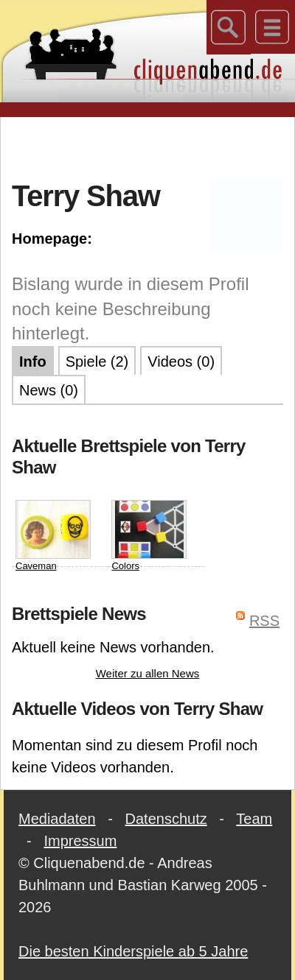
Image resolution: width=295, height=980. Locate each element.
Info (33, 362)
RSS (264, 621)
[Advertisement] (148, 147)
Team (254, 819)
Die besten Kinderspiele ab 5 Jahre (133, 951)
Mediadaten (57, 819)
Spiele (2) (97, 362)
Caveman (53, 536)
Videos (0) (181, 362)
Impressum (80, 841)
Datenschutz (166, 819)
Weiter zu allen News (148, 673)
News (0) (49, 390)
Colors (149, 536)
